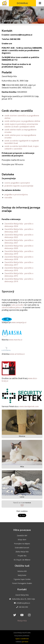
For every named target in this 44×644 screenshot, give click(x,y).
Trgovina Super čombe (22, 579)
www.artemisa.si (17, 354)
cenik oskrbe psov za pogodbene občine (22, 121)
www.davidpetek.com (29, 406)
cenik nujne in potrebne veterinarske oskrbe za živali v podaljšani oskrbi (21, 125)
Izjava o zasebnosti (22, 639)
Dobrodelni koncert (22, 548)
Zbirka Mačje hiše (22, 552)
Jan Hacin (25, 642)
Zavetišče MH (22, 536)
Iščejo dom (22, 540)
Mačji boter (22, 575)
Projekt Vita (22, 556)
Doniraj (22, 3)
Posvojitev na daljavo (22, 544)
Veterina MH (22, 571)
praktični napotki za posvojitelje (19, 186)
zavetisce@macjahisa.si (12, 307)
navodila (8, 198)
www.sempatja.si (19, 322)
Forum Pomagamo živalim (22, 583)
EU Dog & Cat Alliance (22, 560)
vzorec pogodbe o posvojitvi (17, 183)
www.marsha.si (16, 340)
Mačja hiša (22, 621)
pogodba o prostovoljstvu (16, 195)
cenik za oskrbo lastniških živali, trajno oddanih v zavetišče (22, 147)
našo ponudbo (18, 305)
